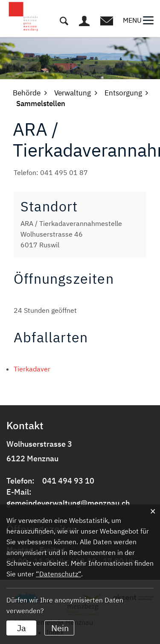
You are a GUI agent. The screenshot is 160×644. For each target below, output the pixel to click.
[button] (27, 93)
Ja (22, 628)
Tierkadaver (32, 369)
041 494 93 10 (68, 481)
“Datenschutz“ (58, 574)
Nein (60, 628)
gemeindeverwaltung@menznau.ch (68, 503)
